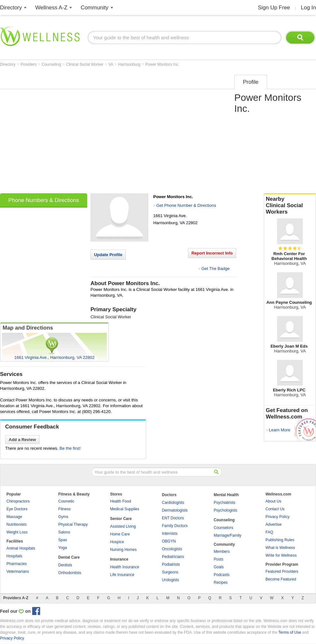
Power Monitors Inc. (163, 64)
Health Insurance (125, 567)
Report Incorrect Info (212, 253)
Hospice (117, 542)
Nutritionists (17, 524)
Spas (63, 540)
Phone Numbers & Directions (44, 200)
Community (95, 8)
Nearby (290, 206)
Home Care (120, 534)
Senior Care (121, 519)
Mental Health (226, 495)
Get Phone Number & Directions (186, 205)
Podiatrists (171, 564)
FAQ (269, 532)
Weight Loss (17, 532)
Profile (251, 82)
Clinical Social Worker (85, 64)
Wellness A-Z (51, 8)
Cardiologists (173, 503)
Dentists (65, 565)
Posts (218, 559)
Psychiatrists (224, 503)
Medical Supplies (125, 509)
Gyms (63, 517)
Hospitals (14, 556)
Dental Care (69, 557)
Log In (308, 8)
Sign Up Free (274, 8)
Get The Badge (216, 269)
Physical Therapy (73, 524)
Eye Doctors (17, 509)
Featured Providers (282, 572)
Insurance (119, 559)
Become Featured (281, 579)
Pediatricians (173, 557)
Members (222, 552)
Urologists (170, 580)
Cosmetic (66, 501)
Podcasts (222, 575)
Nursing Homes (123, 550)
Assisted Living (123, 526)
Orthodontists (70, 573)
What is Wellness (280, 548)
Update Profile (108, 255)
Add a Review (22, 440)
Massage (14, 517)
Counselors (223, 528)
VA (111, 64)
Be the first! (70, 448)
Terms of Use (290, 632)
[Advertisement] (60, 132)
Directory (11, 8)
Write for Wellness (281, 555)
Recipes (221, 582)
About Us (273, 501)
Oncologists (172, 549)
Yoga (63, 548)
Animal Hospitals (21, 548)
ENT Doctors (173, 518)
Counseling (52, 64)
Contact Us (275, 509)
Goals (219, 567)
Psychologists (225, 510)
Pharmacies (17, 564)
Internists (170, 533)
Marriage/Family (228, 535)
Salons (64, 532)
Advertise (274, 524)
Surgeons (170, 572)
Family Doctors (175, 526)
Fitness (65, 509)
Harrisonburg (130, 64)
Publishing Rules (280, 540)
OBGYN (169, 541)
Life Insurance (122, 575)
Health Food (121, 501)
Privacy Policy (278, 517)
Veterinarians (18, 572)
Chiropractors (18, 501)
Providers (29, 64)
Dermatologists (175, 510)
